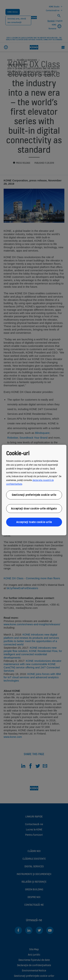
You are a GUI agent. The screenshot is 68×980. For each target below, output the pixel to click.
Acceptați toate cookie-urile (34, 522)
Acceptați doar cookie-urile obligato (34, 508)
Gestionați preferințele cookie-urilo (34, 495)
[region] (34, 490)
